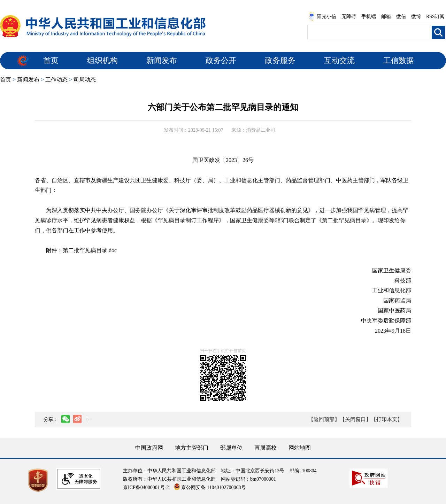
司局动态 (85, 80)
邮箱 (386, 17)
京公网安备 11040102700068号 (210, 487)
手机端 (369, 17)
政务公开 (221, 60)
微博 (416, 17)
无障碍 (349, 17)
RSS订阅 (435, 17)
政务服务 (280, 60)
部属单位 (231, 448)
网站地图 (300, 448)
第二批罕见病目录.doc (90, 250)
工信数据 (399, 60)
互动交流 (339, 60)
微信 (401, 17)
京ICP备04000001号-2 (146, 487)
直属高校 (266, 448)
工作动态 (56, 80)
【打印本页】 (387, 419)
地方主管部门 (192, 448)
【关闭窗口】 (355, 419)
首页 (51, 60)
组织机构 (102, 60)
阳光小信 (322, 17)
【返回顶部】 (324, 419)
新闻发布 (162, 60)
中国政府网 (149, 448)
